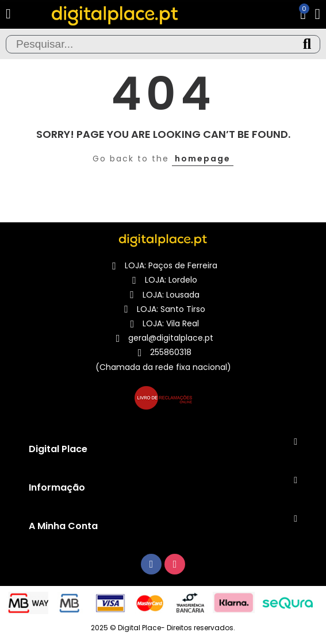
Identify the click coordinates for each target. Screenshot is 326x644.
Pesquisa (307, 44)
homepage (203, 159)
